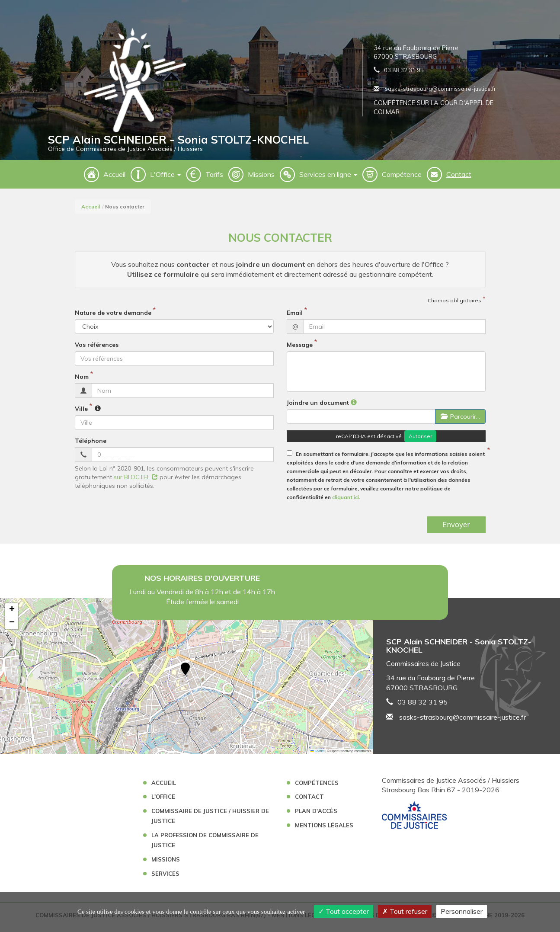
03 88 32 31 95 (404, 72)
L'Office (163, 801)
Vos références (97, 349)
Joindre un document (318, 407)
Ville (81, 413)
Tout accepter (344, 911)
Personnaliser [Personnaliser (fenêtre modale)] (462, 911)
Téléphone (91, 445)
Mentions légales (324, 830)
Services (165, 878)
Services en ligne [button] (328, 179)
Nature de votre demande (113, 317)
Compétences (317, 787)
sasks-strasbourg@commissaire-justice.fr (435, 91)
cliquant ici (346, 501)
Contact (459, 179)
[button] (185, 674)
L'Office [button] (165, 179)
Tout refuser (405, 911)
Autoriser (420, 440)
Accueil (114, 179)
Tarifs (214, 179)
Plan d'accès (316, 815)
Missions (261, 179)
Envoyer (456, 529)
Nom (82, 381)
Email (295, 317)
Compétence (402, 179)
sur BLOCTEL (136, 481)
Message (300, 349)
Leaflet (317, 755)
